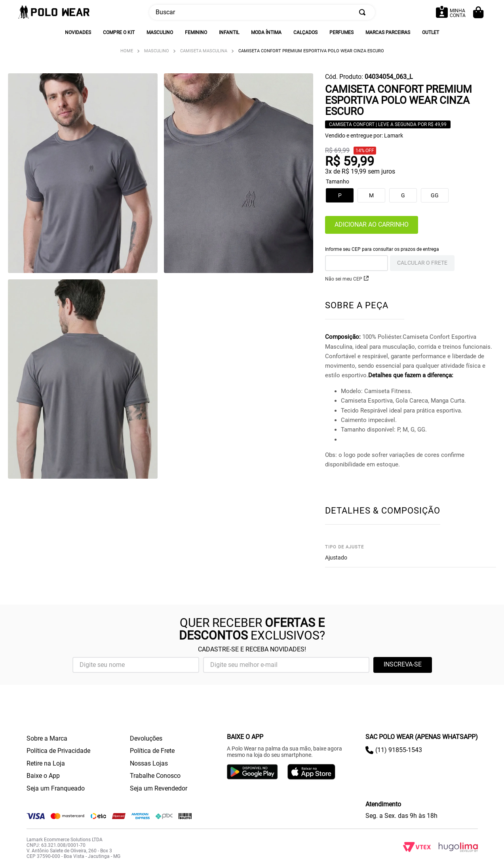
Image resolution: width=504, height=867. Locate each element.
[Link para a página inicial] (127, 51)
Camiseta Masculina (204, 51)
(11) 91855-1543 (399, 750)
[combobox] (262, 12)
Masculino (157, 51)
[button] (403, 195)
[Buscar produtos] (364, 12)
